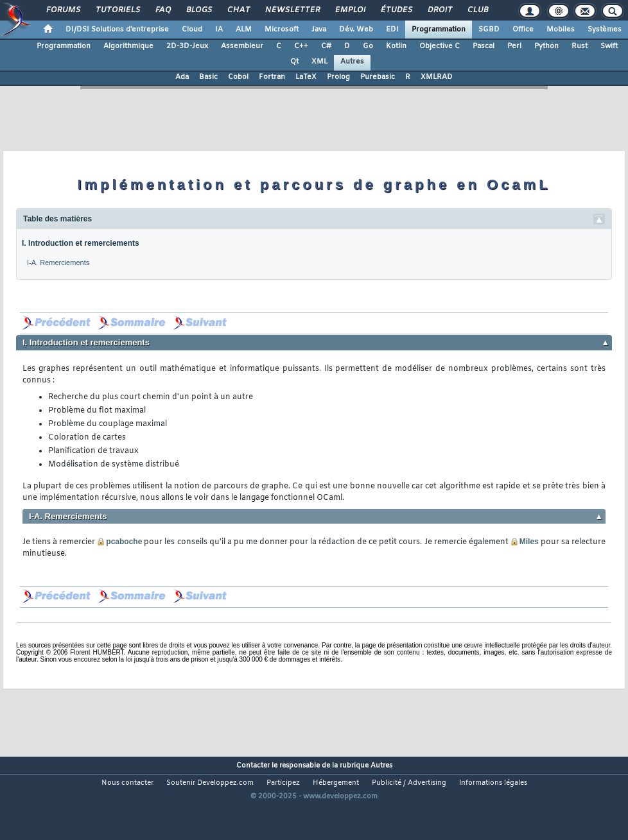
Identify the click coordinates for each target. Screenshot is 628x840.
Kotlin (396, 46)
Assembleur (242, 46)
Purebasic (378, 77)
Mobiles (561, 30)
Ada (182, 77)
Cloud (192, 30)
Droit (439, 10)
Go (368, 46)
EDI (392, 30)
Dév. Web (356, 30)
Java (319, 30)
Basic (208, 77)
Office (523, 30)
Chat (238, 10)
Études (396, 10)
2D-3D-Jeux (187, 46)
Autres (352, 62)
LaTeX (306, 77)
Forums (63, 10)
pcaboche (119, 542)
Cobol (238, 77)
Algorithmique (128, 46)
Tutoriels (117, 10)
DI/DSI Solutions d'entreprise (117, 30)
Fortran (272, 77)
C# (326, 46)
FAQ (162, 10)
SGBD (489, 30)
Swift (609, 46)
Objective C (440, 46)
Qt (294, 62)
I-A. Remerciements (58, 262)
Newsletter (292, 10)
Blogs (198, 10)
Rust (580, 46)
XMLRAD (437, 77)
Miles (525, 542)
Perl (514, 46)
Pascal (484, 46)
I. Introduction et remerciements (81, 243)
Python (546, 46)
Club (477, 10)
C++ (301, 46)
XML (319, 62)
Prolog (338, 77)
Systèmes (605, 30)
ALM (244, 30)
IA (219, 30)
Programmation (439, 30)
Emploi (350, 10)
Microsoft (282, 30)
